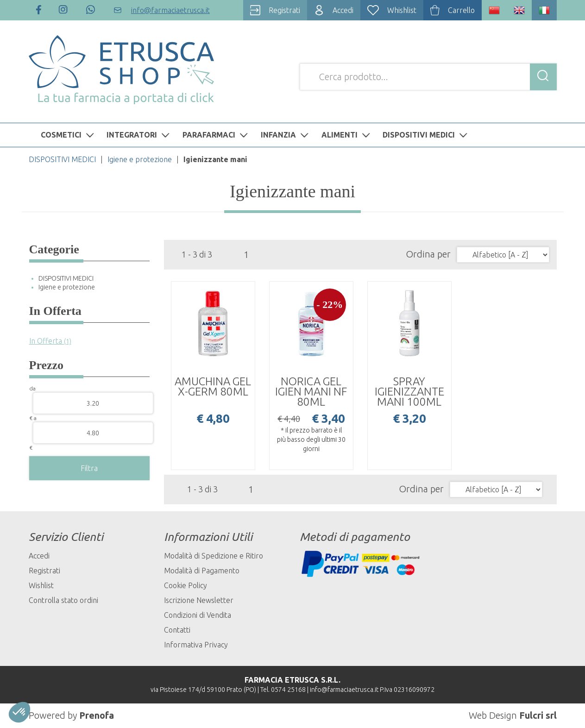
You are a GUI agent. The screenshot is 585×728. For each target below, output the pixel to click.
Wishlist (41, 585)
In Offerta (50, 341)
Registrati (44, 571)
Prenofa (97, 715)
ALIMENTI (347, 135)
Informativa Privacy (196, 645)
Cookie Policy (186, 585)
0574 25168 (288, 690)
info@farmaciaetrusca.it (344, 690)
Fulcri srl (538, 715)
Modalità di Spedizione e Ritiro (214, 556)
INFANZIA (286, 135)
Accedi (39, 556)
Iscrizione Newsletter (199, 600)
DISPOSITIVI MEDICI (426, 135)
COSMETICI (69, 135)
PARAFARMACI (216, 135)
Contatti (177, 630)
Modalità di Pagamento (202, 571)
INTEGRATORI (139, 135)
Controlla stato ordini (63, 600)
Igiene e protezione (140, 159)
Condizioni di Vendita (198, 615)
